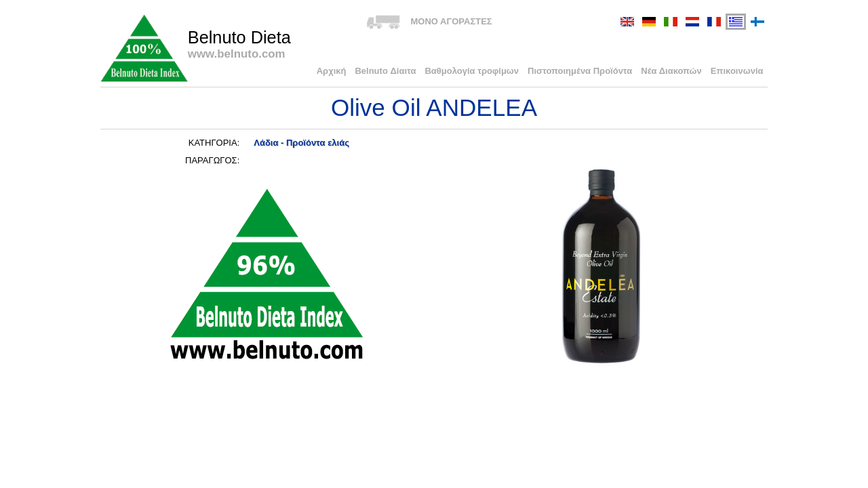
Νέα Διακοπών (671, 71)
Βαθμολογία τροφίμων (472, 71)
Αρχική (332, 71)
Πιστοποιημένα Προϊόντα (580, 71)
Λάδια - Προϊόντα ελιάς (301, 143)
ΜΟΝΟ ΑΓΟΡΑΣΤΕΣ (451, 21)
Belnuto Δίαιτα (385, 71)
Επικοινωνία (737, 71)
